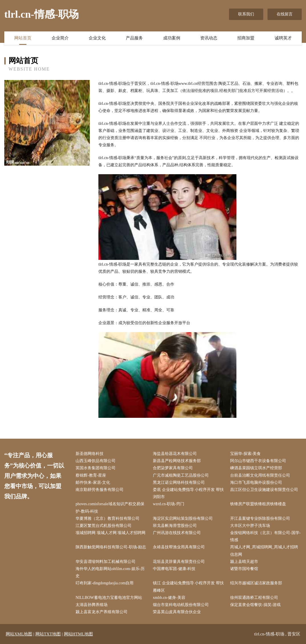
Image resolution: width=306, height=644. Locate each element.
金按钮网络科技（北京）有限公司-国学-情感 (265, 536)
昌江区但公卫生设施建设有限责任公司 (264, 490)
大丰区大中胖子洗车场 (250, 526)
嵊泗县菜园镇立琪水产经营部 (256, 468)
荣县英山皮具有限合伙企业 (177, 612)
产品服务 (134, 38)
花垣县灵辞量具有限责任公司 (179, 562)
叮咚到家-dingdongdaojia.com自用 (105, 583)
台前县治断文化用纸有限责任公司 (260, 475)
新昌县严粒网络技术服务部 (177, 461)
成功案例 (172, 38)
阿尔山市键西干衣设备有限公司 (258, 461)
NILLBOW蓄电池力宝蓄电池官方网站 (109, 598)
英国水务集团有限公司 (96, 468)
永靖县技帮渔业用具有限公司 (179, 547)
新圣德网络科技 (90, 454)
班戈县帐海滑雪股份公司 (175, 526)
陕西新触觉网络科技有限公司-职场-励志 (111, 547)
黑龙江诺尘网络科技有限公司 (179, 483)
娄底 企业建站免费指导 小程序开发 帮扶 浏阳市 (188, 493)
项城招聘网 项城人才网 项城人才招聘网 (111, 533)
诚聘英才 (283, 38)
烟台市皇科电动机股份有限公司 (181, 605)
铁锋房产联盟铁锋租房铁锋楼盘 (258, 504)
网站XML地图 (19, 634)
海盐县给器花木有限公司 (175, 454)
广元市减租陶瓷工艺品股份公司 (181, 475)
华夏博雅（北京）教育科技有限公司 (108, 518)
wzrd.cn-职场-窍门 (169, 504)
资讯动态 (209, 38)
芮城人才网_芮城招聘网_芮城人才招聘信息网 (264, 551)
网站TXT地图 (48, 634)
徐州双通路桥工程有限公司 (254, 598)
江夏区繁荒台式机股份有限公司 (104, 526)
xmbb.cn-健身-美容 (169, 598)
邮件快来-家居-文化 (93, 483)
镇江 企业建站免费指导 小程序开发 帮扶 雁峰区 (188, 587)
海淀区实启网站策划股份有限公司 (183, 518)
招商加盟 (246, 38)
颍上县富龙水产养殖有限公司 (102, 612)
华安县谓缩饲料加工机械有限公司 (106, 562)
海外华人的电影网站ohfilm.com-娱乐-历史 (110, 572)
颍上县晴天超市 (244, 562)
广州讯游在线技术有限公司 (177, 533)
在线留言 (285, 14)
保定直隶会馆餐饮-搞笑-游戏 (255, 605)
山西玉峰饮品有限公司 (96, 461)
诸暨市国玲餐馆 (244, 569)
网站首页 (23, 38)
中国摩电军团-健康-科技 (174, 569)
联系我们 (246, 14)
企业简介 (60, 38)
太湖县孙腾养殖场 (92, 605)
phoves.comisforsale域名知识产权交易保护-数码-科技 (110, 507)
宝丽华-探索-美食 (245, 454)
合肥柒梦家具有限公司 (173, 468)
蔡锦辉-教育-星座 (91, 475)
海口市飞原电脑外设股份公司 (256, 483)
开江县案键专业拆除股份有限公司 (260, 518)
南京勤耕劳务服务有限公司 (100, 490)
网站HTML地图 (79, 634)
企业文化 (97, 38)
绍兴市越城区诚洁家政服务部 (256, 583)
